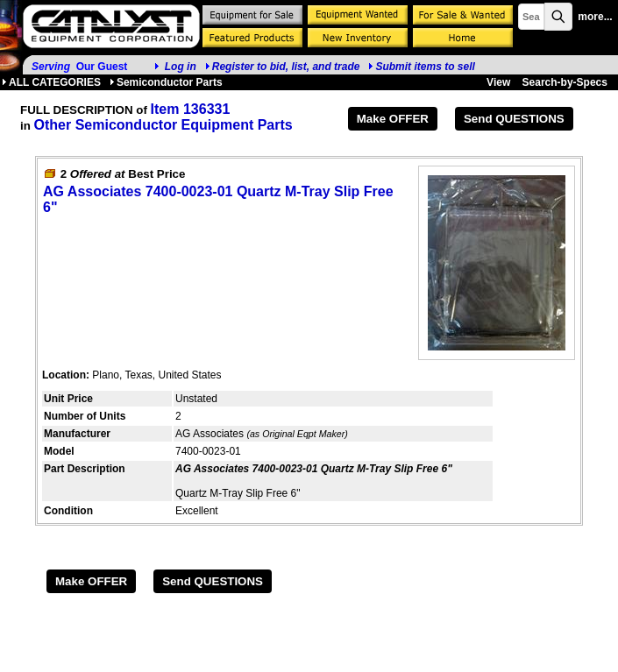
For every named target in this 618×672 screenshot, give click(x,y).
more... (595, 17)
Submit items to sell (421, 67)
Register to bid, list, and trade (286, 67)
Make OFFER (393, 119)
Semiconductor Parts (166, 82)
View (498, 82)
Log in (181, 67)
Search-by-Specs (565, 82)
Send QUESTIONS (514, 119)
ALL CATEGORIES (51, 82)
